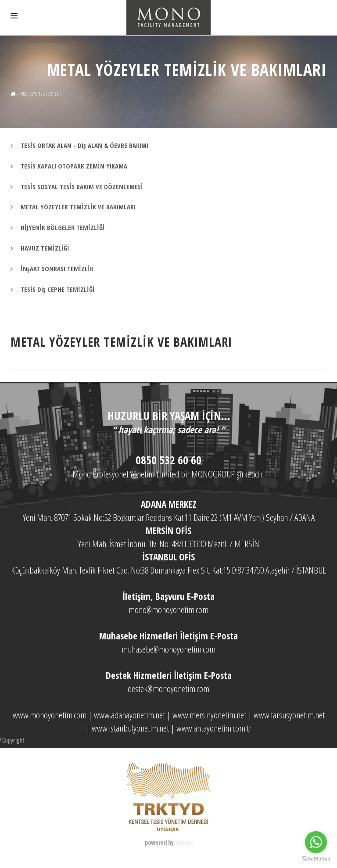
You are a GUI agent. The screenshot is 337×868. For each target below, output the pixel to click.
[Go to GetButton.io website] (316, 859)
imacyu (184, 843)
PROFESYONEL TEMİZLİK (41, 94)
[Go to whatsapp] (316, 842)
